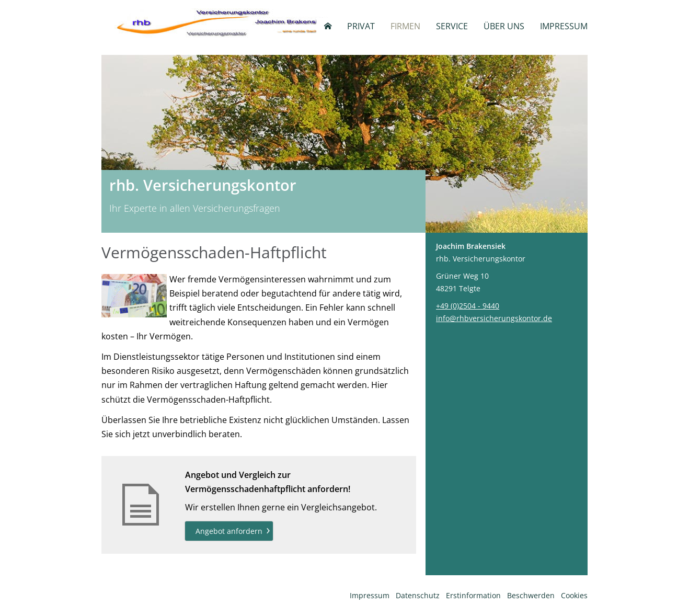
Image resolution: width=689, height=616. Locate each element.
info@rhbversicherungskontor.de (494, 318)
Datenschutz (418, 595)
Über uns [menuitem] (504, 26)
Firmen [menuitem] (405, 26)
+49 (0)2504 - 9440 (468, 306)
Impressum (370, 595)
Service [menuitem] (452, 26)
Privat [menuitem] (361, 26)
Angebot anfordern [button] (229, 531)
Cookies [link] (574, 595)
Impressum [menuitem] (564, 26)
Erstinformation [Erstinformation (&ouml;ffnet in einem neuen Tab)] (473, 595)
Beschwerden (531, 595)
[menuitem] (328, 26)
